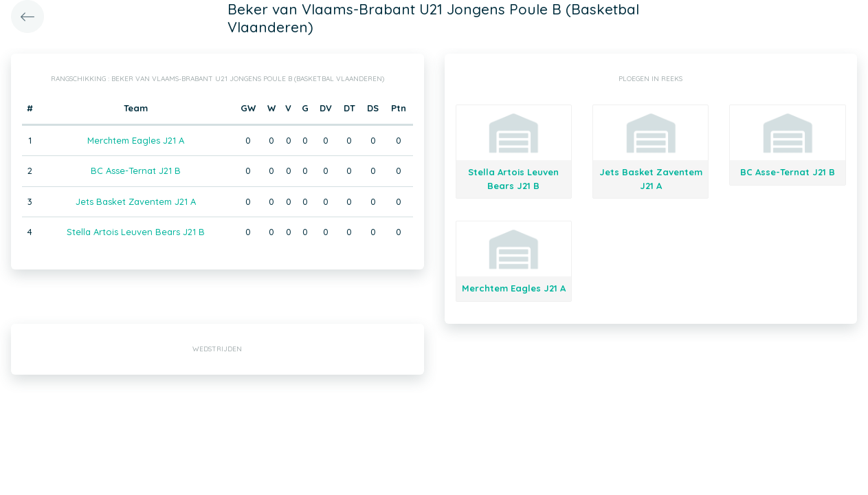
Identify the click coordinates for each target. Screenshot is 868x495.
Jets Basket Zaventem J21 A (136, 201)
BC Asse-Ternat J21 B (136, 170)
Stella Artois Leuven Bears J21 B (136, 232)
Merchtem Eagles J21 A (136, 140)
